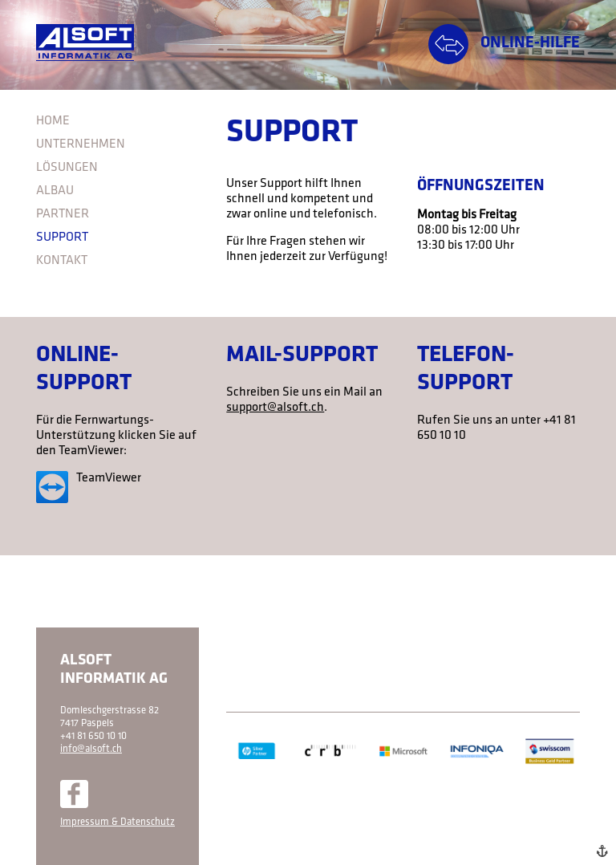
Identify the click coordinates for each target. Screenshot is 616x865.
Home (53, 121)
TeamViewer (109, 478)
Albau (55, 191)
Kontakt (62, 261)
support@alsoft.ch (275, 408)
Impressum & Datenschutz (118, 822)
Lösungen (67, 168)
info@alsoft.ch (91, 749)
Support (62, 238)
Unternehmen (81, 144)
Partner (63, 214)
